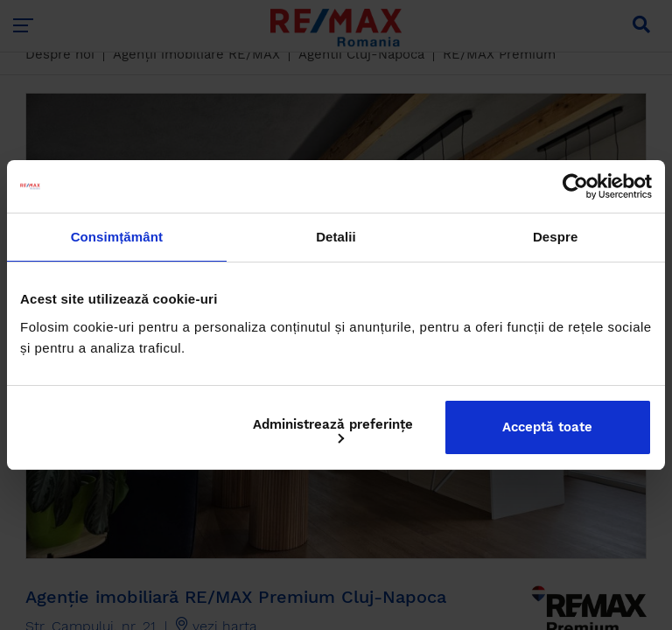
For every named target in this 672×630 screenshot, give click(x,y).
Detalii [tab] (336, 237)
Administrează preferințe (333, 430)
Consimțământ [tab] (117, 237)
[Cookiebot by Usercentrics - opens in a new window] (575, 186)
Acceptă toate (547, 427)
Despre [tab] (555, 237)
